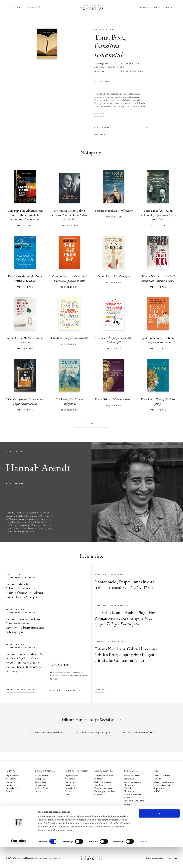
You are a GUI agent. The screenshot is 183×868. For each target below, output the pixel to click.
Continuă (99, 114)
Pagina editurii (12, 776)
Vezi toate (92, 424)
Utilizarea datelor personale (162, 777)
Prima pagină (34, 7)
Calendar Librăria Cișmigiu (20, 690)
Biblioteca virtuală (103, 782)
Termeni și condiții (162, 785)
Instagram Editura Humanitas (132, 783)
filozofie (110, 67)
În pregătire (11, 782)
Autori (9, 791)
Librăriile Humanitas (150, 7)
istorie (120, 67)
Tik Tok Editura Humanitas (131, 790)
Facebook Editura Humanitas (132, 777)
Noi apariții (11, 779)
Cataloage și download (105, 791)
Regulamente (160, 788)
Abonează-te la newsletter (65, 690)
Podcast (98, 779)
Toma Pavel (110, 37)
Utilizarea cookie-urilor (164, 782)
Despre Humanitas (103, 788)
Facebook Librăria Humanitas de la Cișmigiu (136, 821)
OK (159, 834)
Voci (67, 794)
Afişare (143, 862)
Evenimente (11, 785)
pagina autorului (15, 484)
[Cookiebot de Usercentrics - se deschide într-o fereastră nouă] (19, 862)
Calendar (100, 690)
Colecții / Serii (12, 788)
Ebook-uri (99, 785)
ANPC (157, 791)
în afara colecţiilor (132, 71)
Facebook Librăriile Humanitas (133, 815)
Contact (98, 794)
